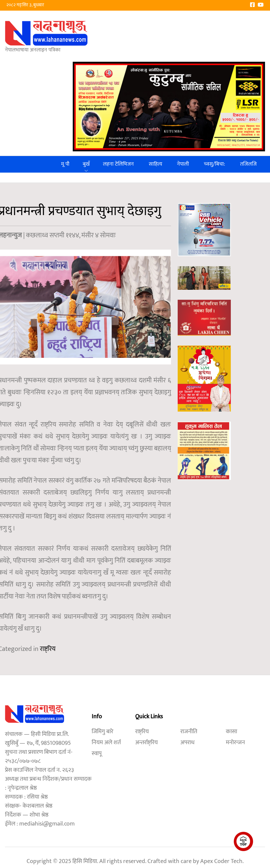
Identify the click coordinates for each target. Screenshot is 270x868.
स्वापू (97, 753)
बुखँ (86, 164)
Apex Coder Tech (221, 861)
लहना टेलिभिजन (118, 164)
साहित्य (155, 164)
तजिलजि (248, 164)
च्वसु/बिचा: (215, 164)
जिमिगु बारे (102, 732)
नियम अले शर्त (106, 743)
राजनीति (189, 732)
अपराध (187, 743)
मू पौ (65, 164)
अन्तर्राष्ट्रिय (146, 743)
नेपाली (183, 164)
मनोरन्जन (235, 743)
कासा (231, 732)
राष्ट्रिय (48, 649)
